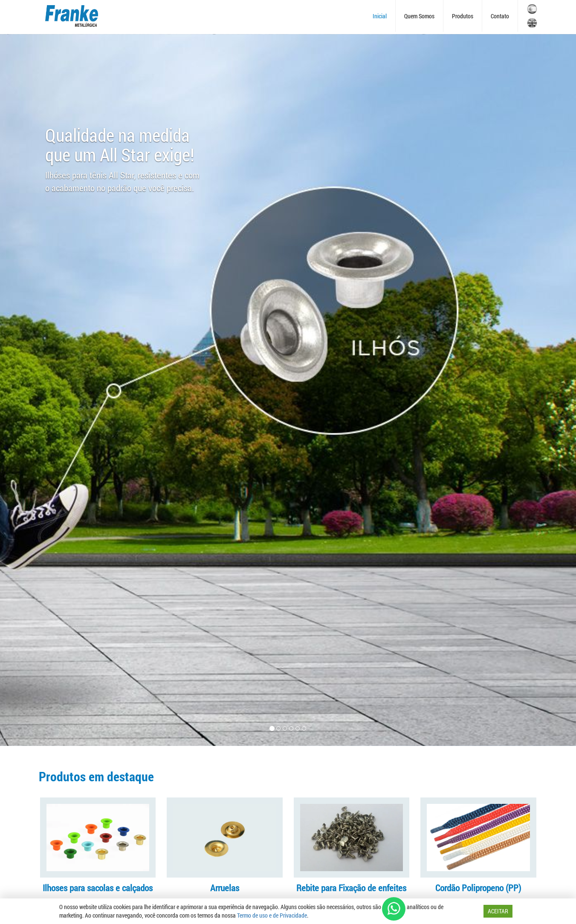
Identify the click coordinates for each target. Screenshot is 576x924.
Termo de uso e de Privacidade (272, 915)
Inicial (380, 16)
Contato (500, 16)
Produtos (463, 16)
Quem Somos (419, 16)
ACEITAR (498, 911)
